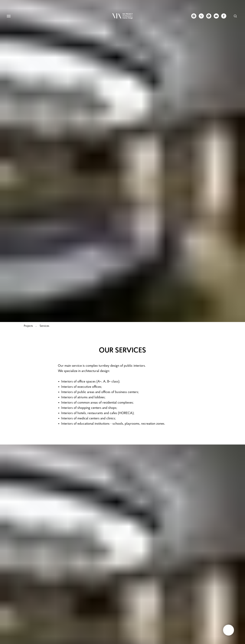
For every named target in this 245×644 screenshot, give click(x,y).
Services (44, 326)
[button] (235, 16)
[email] (216, 18)
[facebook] (224, 18)
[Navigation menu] (9, 16)
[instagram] (194, 18)
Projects (28, 326)
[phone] (201, 18)
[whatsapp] (209, 18)
